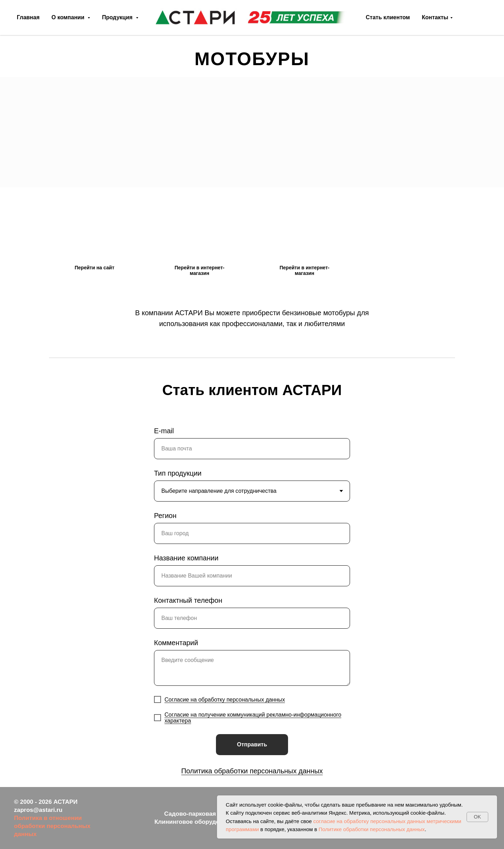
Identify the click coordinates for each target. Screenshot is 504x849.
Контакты (435, 17)
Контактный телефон (188, 600)
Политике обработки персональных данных (372, 829)
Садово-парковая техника (202, 814)
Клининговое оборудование (196, 822)
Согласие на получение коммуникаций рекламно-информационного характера (253, 718)
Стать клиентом (388, 17)
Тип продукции (178, 473)
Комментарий (176, 643)
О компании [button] (69, 17)
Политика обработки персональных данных (252, 771)
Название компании (186, 558)
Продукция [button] (118, 17)
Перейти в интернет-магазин (199, 270)
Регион (165, 516)
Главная (28, 17)
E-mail (164, 431)
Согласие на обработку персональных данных (225, 700)
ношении (68, 818)
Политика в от (35, 818)
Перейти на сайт (94, 268)
